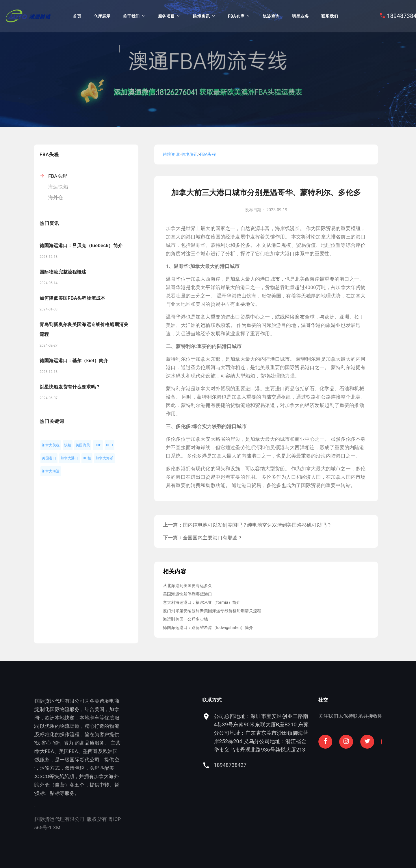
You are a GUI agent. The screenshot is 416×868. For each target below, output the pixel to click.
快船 (68, 445)
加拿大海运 (51, 471)
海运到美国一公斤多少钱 (185, 619)
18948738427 (291, 765)
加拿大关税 (51, 445)
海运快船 (58, 187)
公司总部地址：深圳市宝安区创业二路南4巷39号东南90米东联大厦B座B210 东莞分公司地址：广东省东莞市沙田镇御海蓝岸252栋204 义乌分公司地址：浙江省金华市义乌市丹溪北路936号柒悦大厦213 (322, 733)
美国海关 (83, 445)
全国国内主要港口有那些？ (213, 538)
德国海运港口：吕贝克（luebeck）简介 (81, 246)
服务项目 (167, 16)
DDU (109, 445)
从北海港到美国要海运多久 (187, 586)
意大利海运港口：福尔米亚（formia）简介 (202, 602)
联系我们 (330, 16)
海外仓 (56, 197)
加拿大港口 (69, 458)
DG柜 (87, 458)
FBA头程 (58, 176)
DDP (98, 445)
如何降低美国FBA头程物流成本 (72, 298)
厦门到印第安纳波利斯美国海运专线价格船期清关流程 (212, 611)
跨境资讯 (201, 16)
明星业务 (300, 16)
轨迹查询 (271, 16)
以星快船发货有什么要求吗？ (70, 387)
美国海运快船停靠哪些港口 (187, 594)
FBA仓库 (236, 16)
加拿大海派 (104, 458)
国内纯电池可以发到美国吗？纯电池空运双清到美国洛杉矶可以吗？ (257, 525)
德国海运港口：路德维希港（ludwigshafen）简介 (208, 628)
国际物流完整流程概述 (63, 272)
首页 (77, 16)
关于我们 (131, 16)
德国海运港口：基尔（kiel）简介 (74, 361)
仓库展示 (102, 16)
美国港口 (49, 458)
